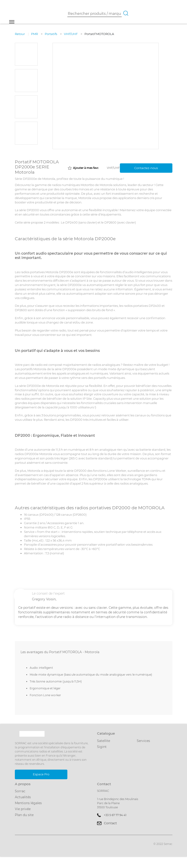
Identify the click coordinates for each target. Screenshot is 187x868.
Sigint (102, 747)
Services (143, 741)
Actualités (23, 797)
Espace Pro (41, 774)
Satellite (104, 741)
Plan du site (24, 815)
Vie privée (23, 809)
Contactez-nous (146, 168)
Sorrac (20, 791)
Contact (110, 823)
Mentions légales (28, 803)
